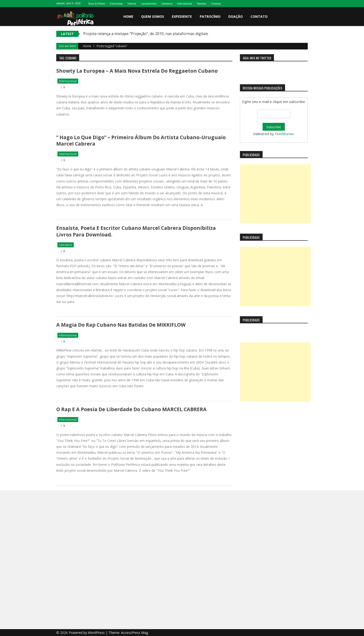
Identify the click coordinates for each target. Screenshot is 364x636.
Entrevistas (116, 4)
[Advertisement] (275, 194)
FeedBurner (285, 134)
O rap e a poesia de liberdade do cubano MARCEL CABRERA (131, 409)
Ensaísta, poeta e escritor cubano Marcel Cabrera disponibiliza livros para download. (136, 231)
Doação (236, 16)
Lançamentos (149, 4)
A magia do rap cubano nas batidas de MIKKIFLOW (121, 325)
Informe (132, 4)
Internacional (184, 4)
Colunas (216, 4)
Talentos (201, 4)
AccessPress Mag (134, 632)
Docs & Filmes (97, 4)
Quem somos (153, 16)
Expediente (182, 16)
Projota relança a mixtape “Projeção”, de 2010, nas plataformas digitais (146, 34)
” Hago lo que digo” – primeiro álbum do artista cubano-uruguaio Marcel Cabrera (141, 140)
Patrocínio (210, 16)
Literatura (167, 4)
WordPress (97, 632)
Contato (259, 16)
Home (128, 16)
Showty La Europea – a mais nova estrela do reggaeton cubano (137, 71)
